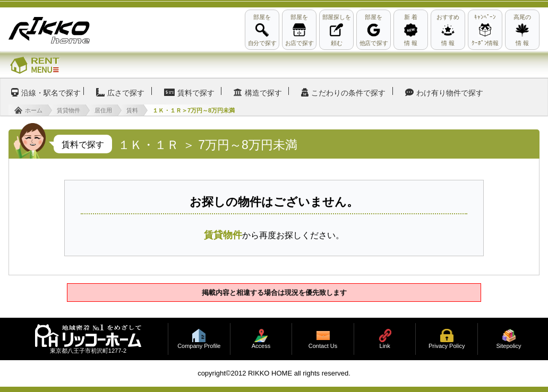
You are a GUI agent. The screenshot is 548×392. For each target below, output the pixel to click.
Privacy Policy (447, 346)
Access (261, 346)
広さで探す (126, 93)
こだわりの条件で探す (348, 93)
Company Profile (199, 346)
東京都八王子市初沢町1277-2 (88, 351)
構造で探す (263, 93)
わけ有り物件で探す (450, 93)
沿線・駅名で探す (51, 93)
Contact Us (323, 346)
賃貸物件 (223, 235)
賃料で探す (196, 93)
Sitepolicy (508, 346)
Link (385, 346)
